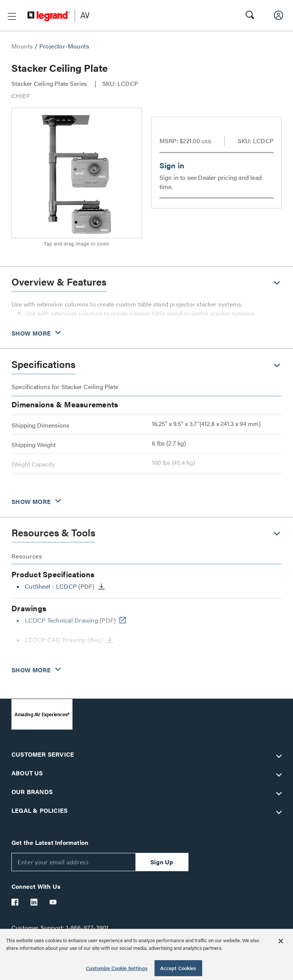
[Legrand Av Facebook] (15, 902)
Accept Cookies (178, 968)
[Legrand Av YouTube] (53, 902)
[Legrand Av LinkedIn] (34, 902)
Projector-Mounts (64, 46)
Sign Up (162, 862)
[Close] (281, 941)
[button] (12, 16)
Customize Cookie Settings (117, 968)
